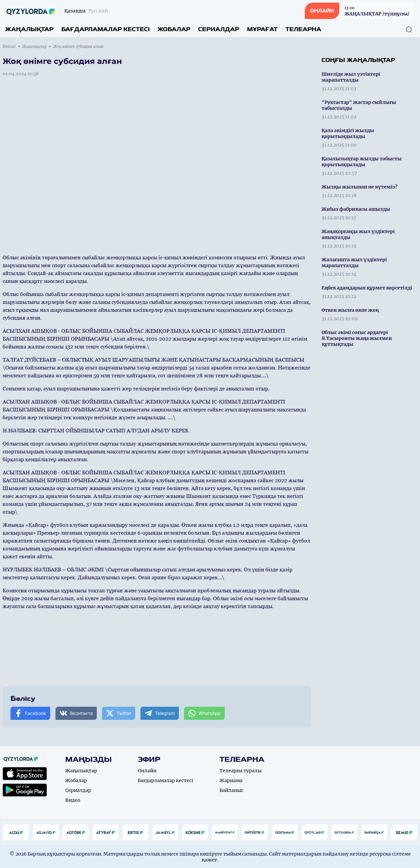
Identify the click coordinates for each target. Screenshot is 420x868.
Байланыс (231, 790)
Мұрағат (262, 29)
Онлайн (147, 771)
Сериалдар (219, 29)
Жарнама (231, 780)
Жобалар (174, 29)
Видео (73, 800)
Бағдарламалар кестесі (105, 29)
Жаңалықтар (29, 29)
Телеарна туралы (241, 771)
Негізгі (9, 47)
